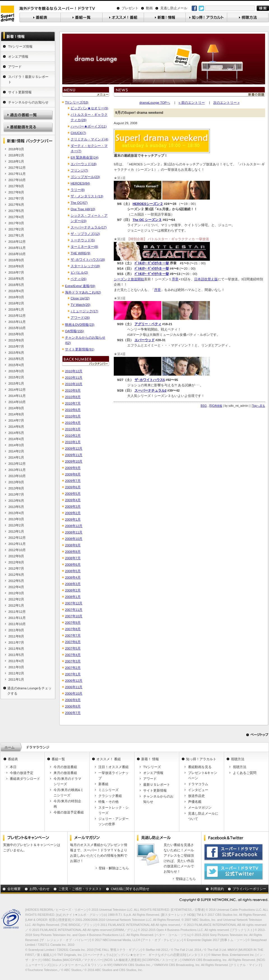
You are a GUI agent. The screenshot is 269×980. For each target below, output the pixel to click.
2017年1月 (16, 235)
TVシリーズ (152, 767)
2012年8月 (16, 562)
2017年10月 (17, 180)
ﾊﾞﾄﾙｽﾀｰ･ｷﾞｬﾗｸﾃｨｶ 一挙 (152, 263)
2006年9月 (73, 700)
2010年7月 (73, 403)
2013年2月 (16, 525)
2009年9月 (73, 468)
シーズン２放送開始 (129, 279)
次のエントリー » (226, 103)
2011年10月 (17, 624)
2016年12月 (17, 242)
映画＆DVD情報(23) (80, 325)
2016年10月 (17, 254)
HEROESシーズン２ (148, 204)
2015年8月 (16, 340)
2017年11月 (17, 174)
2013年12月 (17, 464)
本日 (13, 767)
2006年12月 (74, 681)
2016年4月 (16, 291)
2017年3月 (16, 223)
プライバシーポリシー (249, 889)
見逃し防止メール (174, 8)
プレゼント (130, 8)
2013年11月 (17, 470)
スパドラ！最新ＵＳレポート (28, 79)
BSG (204, 406)
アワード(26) (80, 318)
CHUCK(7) (78, 133)
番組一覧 (58, 759)
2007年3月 (73, 661)
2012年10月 (17, 550)
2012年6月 (16, 575)
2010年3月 (73, 429)
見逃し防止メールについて (203, 816)
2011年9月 (16, 630)
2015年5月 (16, 359)
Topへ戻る (258, 406)
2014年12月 (17, 390)
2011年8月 (16, 636)
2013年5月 (16, 507)
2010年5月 (73, 416)
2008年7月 (73, 558)
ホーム (10, 747)
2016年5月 (16, 285)
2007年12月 (74, 603)
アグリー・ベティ (148, 324)
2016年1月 (16, 309)
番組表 (13, 759)
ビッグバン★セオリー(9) (89, 108)
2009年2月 (73, 513)
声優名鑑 (195, 802)
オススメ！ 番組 (109, 759)
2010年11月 (74, 378)
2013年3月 (16, 519)
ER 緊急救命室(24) (85, 158)
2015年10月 (17, 328)
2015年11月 (17, 322)
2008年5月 (73, 571)
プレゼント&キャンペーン (203, 776)
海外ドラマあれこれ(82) (83, 292)
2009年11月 (74, 455)
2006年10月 (74, 694)
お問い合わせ (40, 889)
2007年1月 (73, 674)
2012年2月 (16, 599)
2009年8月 (73, 474)
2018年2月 (16, 155)
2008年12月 (74, 526)
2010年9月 (73, 390)
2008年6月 (73, 565)
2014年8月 (16, 414)
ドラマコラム (198, 784)
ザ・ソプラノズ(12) (85, 234)
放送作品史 (196, 796)
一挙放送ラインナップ (113, 776)
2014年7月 (16, 420)
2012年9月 (16, 556)
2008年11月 (74, 532)
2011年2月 (16, 673)
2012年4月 (16, 587)
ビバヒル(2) (79, 272)
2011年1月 (16, 679)
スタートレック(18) (85, 266)
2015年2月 (16, 377)
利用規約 (217, 889)
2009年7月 (73, 481)
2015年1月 (16, 383)
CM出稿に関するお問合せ (130, 889)
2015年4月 (16, 365)
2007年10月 (74, 616)
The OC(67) (79, 203)
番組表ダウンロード (25, 779)
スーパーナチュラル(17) (89, 227)
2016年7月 (16, 272)
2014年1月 (16, 457)
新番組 (103, 784)
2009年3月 (73, 507)
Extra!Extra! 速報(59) (80, 286)
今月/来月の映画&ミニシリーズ (69, 793)
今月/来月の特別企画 (67, 804)
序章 (175, 279)
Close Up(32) (80, 298)
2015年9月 (16, 334)
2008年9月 (73, 545)
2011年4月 (16, 661)
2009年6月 (73, 487)
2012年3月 (16, 593)
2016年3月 (16, 297)
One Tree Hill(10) (83, 209)
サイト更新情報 (20, 92)
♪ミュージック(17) (84, 311)
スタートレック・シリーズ (113, 810)
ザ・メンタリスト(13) (87, 196)
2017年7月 (16, 198)
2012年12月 (17, 538)
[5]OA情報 (216, 406)
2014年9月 (16, 408)
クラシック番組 (110, 796)
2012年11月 (17, 544)
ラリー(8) (78, 190)
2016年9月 (16, 260)
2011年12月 (17, 612)
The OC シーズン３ (147, 220)
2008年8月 (73, 552)
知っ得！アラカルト (201, 759)
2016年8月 (16, 266)
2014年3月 (16, 445)
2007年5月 (73, 648)
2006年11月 (74, 687)
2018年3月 (16, 149)
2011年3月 (16, 667)
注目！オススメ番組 (113, 767)
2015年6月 (16, 353)
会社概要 (14, 889)
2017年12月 (17, 168)
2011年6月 (16, 649)
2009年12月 (74, 449)
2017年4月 (16, 217)
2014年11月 (17, 396)
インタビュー (198, 790)
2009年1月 (73, 519)
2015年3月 (16, 371)
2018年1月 (16, 161)
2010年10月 (74, 384)
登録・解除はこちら (114, 868)
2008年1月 (73, 597)
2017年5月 (16, 211)
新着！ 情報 (150, 759)
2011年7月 (16, 642)
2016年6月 (16, 279)
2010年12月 (74, 371)
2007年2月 (73, 668)
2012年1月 (16, 605)
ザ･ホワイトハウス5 (150, 380)
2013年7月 (16, 494)
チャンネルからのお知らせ (28, 102)
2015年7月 (16, 346)
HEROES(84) (80, 183)
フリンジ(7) (79, 170)
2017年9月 (16, 186)
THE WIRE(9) (80, 253)
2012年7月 (16, 568)
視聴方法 (238, 759)
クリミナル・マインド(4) (89, 139)
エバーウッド (145, 340)
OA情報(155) (75, 331)
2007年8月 (73, 629)
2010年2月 (73, 436)
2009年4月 (73, 500)
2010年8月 (73, 397)
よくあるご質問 (245, 773)
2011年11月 (17, 618)
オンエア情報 (18, 57)
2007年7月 (73, 635)
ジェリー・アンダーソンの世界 (113, 821)
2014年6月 (16, 427)
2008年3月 (73, 584)
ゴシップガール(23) (85, 177)
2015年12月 (17, 316)
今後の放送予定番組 (69, 812)
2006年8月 (73, 706)
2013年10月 (17, 476)
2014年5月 (16, 433)
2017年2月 (16, 229)
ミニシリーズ (108, 790)
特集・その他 (108, 802)
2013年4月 (16, 513)
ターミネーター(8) (84, 247)
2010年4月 (73, 423)
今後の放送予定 (22, 773)
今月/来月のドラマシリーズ (67, 781)
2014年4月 (16, 439)
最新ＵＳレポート (157, 785)
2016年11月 (17, 248)
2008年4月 (73, 577)
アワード (15, 67)
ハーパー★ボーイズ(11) (89, 126)
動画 (149, 8)
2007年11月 (74, 610)
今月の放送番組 (65, 767)
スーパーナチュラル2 (150, 390)
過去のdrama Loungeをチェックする (29, 691)
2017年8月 (16, 192)
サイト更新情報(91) (80, 349)
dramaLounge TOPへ (155, 103)
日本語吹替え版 (206, 279)
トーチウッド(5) (83, 240)
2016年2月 (16, 303)
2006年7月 (73, 713)
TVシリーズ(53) (77, 102)
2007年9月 (73, 623)
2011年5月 (16, 655)
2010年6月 (73, 410)
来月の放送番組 (65, 773)
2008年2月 (73, 590)
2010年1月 (73, 442)
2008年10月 (74, 539)
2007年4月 (73, 655)
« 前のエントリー (192, 103)
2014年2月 (16, 451)
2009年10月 (74, 461)
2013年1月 (16, 531)
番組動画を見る (200, 767)
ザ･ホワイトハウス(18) (88, 260)
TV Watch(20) (81, 305)
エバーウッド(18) (84, 164)
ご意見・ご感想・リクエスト (80, 889)
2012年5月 (16, 581)
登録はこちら (186, 879)
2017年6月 (16, 205)
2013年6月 (16, 501)
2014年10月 (17, 402)
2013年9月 (16, 482)
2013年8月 (16, 488)
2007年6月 (73, 642)
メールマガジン (200, 808)
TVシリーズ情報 (20, 47)
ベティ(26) (78, 279)
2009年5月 (73, 494)
